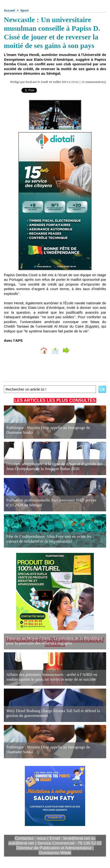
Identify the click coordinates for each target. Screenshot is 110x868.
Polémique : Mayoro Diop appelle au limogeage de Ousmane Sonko (48, 430)
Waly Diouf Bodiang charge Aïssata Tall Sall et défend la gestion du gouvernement (53, 713)
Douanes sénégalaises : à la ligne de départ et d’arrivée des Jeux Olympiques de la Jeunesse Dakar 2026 (54, 466)
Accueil (9, 10)
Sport (24, 10)
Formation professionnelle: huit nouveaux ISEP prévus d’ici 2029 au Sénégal (51, 503)
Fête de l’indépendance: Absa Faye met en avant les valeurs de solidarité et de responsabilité (49, 539)
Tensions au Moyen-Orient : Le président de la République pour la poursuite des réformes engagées (54, 641)
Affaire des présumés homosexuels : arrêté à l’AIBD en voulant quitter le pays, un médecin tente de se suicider (52, 677)
